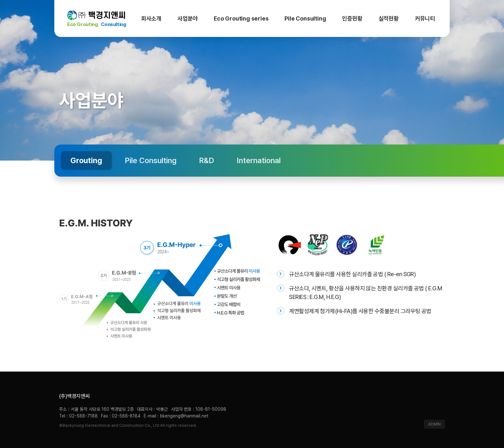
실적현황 (389, 18)
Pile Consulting (305, 18)
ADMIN (434, 424)
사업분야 (188, 18)
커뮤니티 (425, 18)
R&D (207, 160)
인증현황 (352, 18)
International (259, 160)
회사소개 (151, 18)
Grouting (86, 160)
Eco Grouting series (241, 18)
